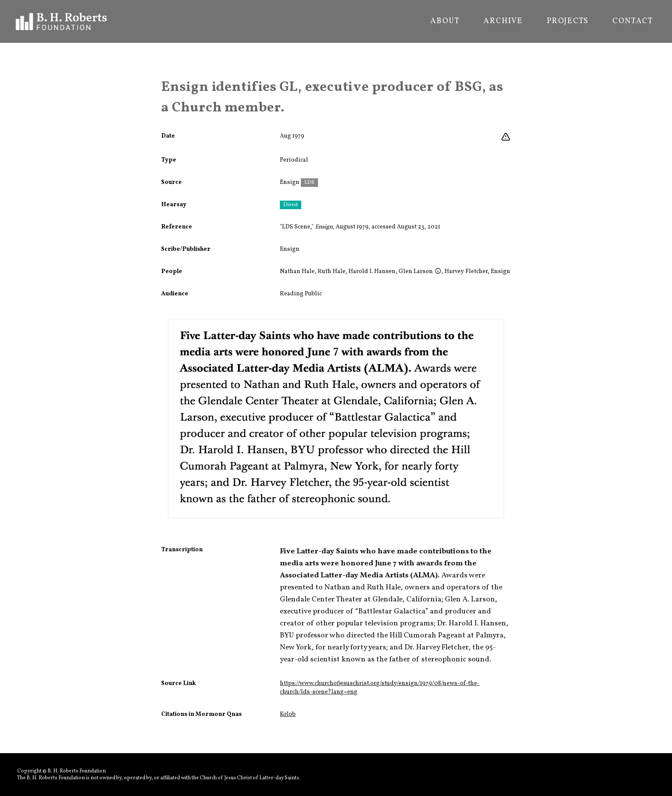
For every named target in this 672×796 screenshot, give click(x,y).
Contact (633, 21)
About (445, 21)
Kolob (288, 714)
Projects (568, 21)
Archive (503, 21)
